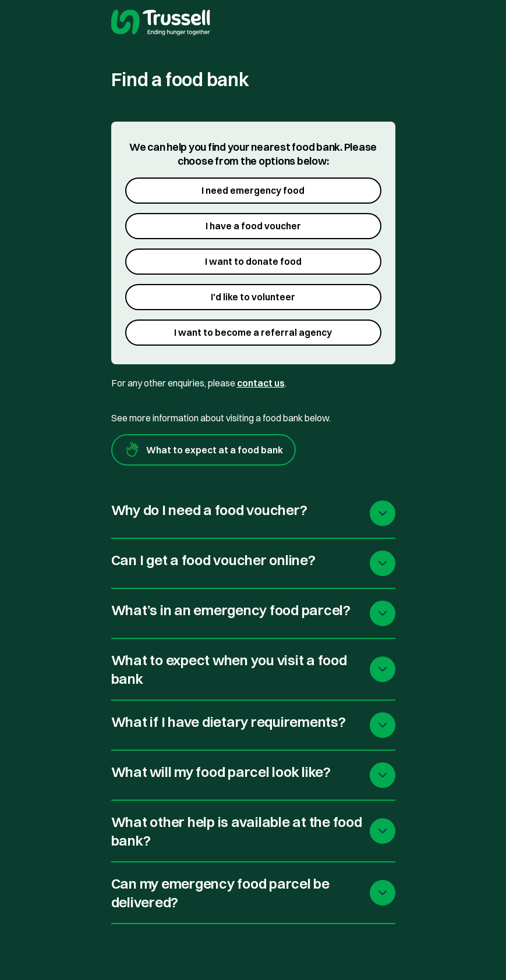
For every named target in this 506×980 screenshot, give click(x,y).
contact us (261, 383)
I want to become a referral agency (253, 332)
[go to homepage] (161, 24)
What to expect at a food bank (204, 450)
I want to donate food (253, 261)
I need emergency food (253, 190)
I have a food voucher (253, 226)
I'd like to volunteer (253, 297)
